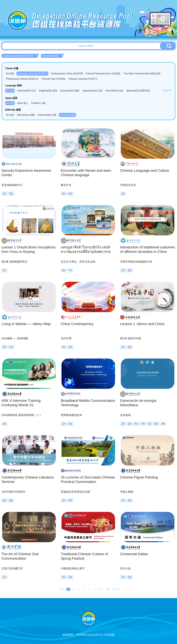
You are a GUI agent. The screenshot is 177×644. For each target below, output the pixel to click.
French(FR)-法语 (114, 91)
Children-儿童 (38, 103)
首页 (61, 589)
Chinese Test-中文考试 (54, 79)
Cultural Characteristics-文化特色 (103, 74)
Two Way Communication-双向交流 (142, 74)
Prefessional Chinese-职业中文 (22, 79)
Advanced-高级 (53, 55)
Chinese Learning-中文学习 (83, 79)
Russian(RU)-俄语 (70, 91)
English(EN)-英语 (48, 91)
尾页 (108, 589)
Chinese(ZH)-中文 (27, 91)
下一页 (98, 589)
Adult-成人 (23, 103)
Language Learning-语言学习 (20, 55)
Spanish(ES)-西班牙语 (138, 91)
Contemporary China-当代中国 (67, 74)
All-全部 (10, 74)
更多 (167, 91)
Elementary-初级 (26, 115)
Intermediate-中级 (47, 115)
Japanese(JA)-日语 (92, 91)
